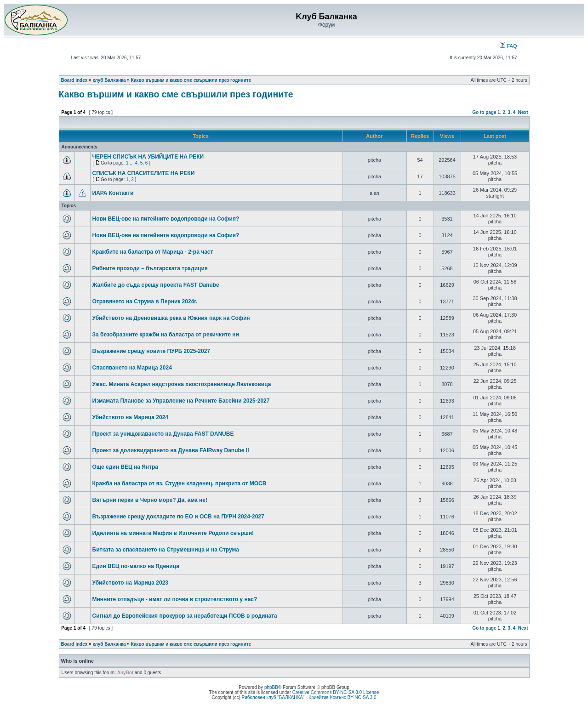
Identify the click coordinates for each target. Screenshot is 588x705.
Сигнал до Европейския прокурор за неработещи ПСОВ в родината (185, 616)
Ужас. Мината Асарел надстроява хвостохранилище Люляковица (182, 384)
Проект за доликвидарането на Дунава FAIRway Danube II (171, 450)
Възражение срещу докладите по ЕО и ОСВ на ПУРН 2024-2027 (178, 517)
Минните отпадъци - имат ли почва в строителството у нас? (175, 599)
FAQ (508, 46)
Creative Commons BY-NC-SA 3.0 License (336, 692)
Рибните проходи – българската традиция (150, 268)
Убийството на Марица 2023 (131, 583)
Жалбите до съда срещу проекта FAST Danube (156, 285)
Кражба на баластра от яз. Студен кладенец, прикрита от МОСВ (180, 483)
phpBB (271, 687)
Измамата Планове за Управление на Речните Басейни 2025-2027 (181, 401)
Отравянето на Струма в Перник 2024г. (145, 301)
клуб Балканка (109, 80)
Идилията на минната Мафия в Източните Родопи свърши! (173, 533)
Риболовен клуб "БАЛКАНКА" (273, 697)
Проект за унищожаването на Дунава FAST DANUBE (163, 434)
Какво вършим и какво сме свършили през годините (191, 80)
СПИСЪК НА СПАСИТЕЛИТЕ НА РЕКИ (144, 173)
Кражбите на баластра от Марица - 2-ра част (153, 252)
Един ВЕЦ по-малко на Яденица (136, 566)
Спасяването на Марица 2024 (132, 368)
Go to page (484, 112)
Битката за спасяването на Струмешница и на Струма (166, 550)
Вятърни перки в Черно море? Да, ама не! (150, 500)
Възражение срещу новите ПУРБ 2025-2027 (151, 351)
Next (523, 112)
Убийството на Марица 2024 (131, 417)
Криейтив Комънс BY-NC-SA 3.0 (342, 697)
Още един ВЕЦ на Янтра (126, 467)
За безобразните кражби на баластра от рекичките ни (166, 335)
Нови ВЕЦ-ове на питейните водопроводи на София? (166, 219)
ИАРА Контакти (113, 193)
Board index (74, 80)
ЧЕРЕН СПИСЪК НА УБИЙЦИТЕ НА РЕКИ (148, 157)
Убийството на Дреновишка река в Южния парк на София (171, 318)
